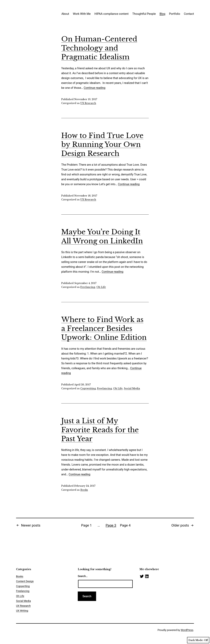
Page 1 (86, 525)
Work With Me (82, 14)
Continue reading (94, 88)
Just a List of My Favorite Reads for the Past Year (100, 430)
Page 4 (125, 525)
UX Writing (22, 611)
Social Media (132, 388)
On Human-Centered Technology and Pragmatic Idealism (99, 48)
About (65, 14)
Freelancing (88, 287)
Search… (83, 576)
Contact (189, 14)
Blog (162, 14)
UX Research (88, 103)
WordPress (187, 630)
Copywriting (88, 388)
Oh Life (101, 287)
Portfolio (175, 14)
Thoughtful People (144, 14)
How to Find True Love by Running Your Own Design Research (102, 145)
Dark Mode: (198, 640)
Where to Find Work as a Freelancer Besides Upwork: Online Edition (104, 329)
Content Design (25, 581)
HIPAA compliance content (111, 14)
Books (84, 490)
